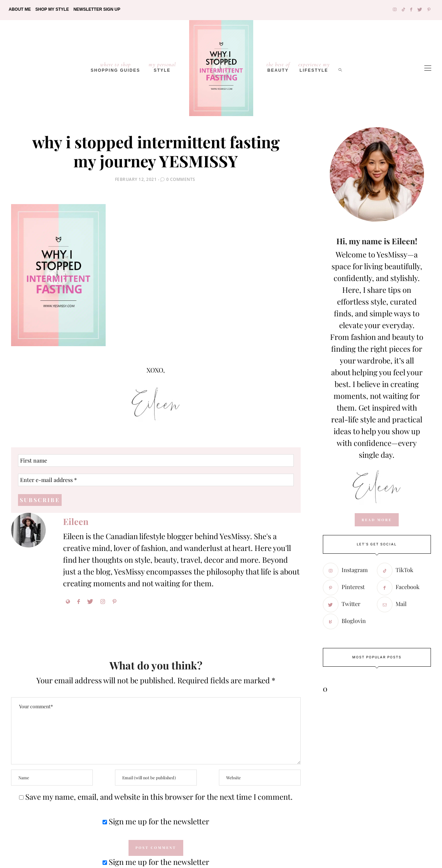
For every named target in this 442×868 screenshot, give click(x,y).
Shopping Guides (116, 67)
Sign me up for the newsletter (156, 821)
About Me (20, 9)
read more (377, 520)
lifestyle (314, 67)
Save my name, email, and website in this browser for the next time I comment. (159, 797)
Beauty (278, 67)
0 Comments (181, 179)
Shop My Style (52, 9)
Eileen (76, 521)
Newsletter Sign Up (97, 9)
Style (162, 67)
